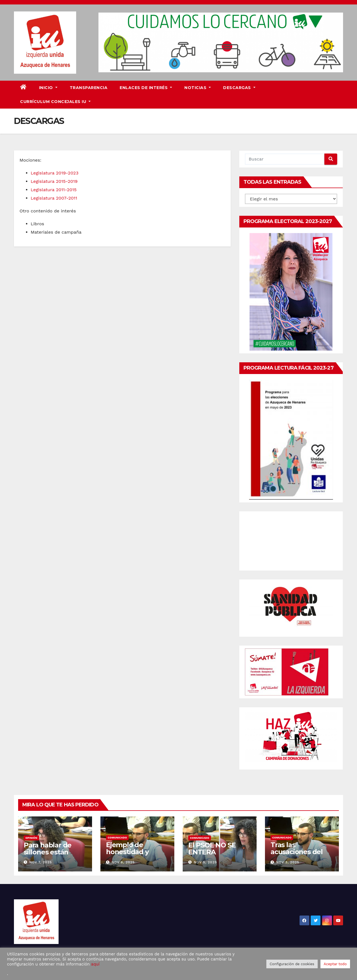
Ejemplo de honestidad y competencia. (128, 852)
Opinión (31, 838)
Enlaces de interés (146, 88)
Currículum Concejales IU (55, 102)
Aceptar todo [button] (335, 964)
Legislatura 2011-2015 (54, 190)
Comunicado (117, 838)
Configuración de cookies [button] (292, 964)
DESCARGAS (239, 88)
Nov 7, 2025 (41, 862)
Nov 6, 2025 (123, 862)
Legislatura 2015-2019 (54, 181)
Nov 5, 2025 (205, 862)
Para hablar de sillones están (48, 849)
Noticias (198, 88)
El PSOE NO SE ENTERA (212, 849)
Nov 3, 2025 (288, 862)
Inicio (48, 88)
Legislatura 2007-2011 (54, 198)
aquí (95, 964)
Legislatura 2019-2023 (55, 173)
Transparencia (89, 88)
